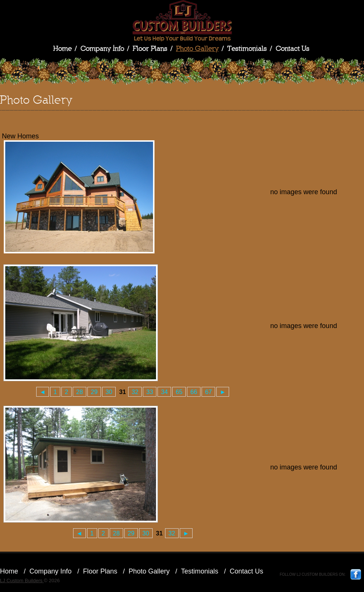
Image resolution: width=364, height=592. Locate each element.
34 (164, 392)
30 (109, 392)
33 (150, 392)
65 (179, 392)
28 (80, 392)
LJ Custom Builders (182, 21)
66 (194, 392)
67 (208, 392)
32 (135, 392)
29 (94, 392)
